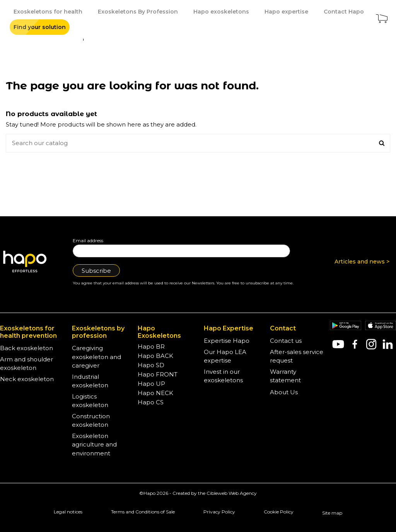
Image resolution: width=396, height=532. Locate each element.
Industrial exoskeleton (90, 381)
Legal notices (68, 512)
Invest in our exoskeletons (223, 376)
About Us (284, 392)
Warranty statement (285, 376)
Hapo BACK (155, 356)
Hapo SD (151, 365)
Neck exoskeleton (27, 379)
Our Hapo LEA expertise (225, 356)
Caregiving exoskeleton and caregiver (96, 357)
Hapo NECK (155, 393)
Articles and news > (362, 262)
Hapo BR (151, 346)
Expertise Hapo (227, 341)
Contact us (286, 341)
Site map (332, 513)
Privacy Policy (219, 512)
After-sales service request (297, 356)
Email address (88, 240)
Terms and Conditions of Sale (143, 512)
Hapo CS (151, 402)
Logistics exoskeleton (90, 401)
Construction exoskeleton (91, 421)
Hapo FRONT (158, 374)
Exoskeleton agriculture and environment (94, 445)
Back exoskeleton (26, 348)
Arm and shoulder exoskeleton (26, 364)
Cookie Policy (279, 512)
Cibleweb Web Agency (232, 493)
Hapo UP (151, 384)
